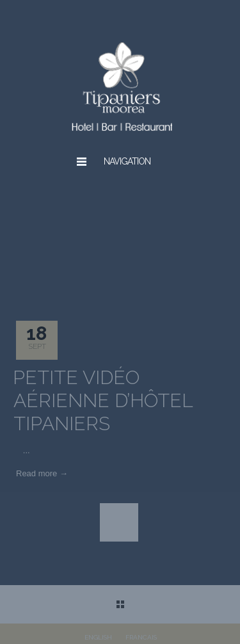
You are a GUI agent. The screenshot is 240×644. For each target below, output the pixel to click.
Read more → (42, 473)
